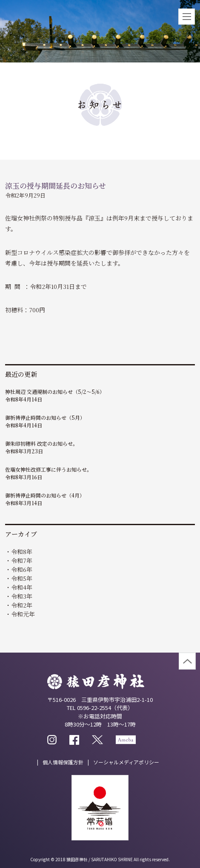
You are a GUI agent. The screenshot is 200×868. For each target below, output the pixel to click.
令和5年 (22, 578)
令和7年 (22, 560)
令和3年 (22, 596)
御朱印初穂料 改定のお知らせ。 (41, 443)
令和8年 (22, 551)
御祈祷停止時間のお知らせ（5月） (45, 417)
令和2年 (22, 605)
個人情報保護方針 (63, 762)
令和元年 (23, 614)
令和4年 (22, 587)
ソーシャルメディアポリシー (126, 762)
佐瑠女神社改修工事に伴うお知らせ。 (49, 469)
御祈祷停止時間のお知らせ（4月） (45, 495)
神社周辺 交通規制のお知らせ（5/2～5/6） (55, 392)
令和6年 (22, 569)
